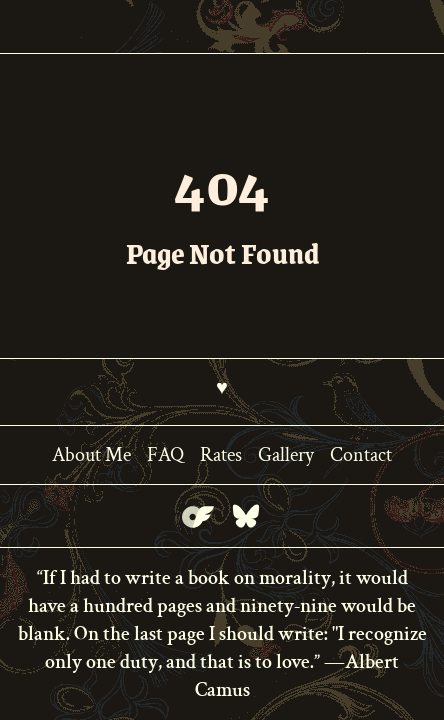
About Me (91, 455)
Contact (361, 455)
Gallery (286, 455)
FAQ (165, 455)
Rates (221, 455)
